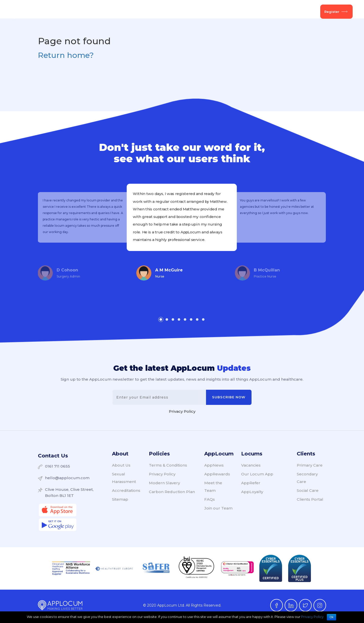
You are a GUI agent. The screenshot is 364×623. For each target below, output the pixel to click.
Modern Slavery (164, 484)
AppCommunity (197, 12)
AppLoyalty (252, 493)
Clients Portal (310, 501)
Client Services (82, 12)
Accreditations (126, 492)
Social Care (308, 492)
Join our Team (218, 510)
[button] (161, 319)
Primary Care (310, 467)
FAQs (210, 501)
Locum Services (123, 12)
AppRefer (251, 484)
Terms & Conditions (168, 467)
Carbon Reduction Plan (172, 493)
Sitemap (120, 501)
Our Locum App (257, 476)
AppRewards (217, 476)
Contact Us (53, 456)
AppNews (233, 12)
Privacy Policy (182, 413)
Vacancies (160, 12)
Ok (332, 617)
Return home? (66, 55)
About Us (263, 12)
